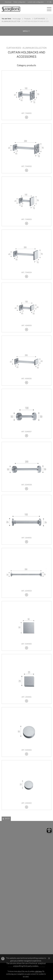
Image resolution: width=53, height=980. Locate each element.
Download (8, 2)
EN (50, 2)
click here (38, 972)
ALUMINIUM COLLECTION (11, 22)
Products (27, 19)
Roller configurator (19, 2)
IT (48, 2)
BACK (7, 819)
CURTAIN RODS (39, 19)
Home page (17, 19)
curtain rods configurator (36, 2)
